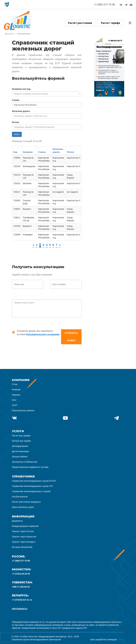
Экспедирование (20, 446)
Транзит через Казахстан (24, 537)
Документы (17, 521)
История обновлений (22, 547)
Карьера (16, 395)
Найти (17, 134)
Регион (16, 122)
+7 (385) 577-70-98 (104, 4)
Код (15, 152)
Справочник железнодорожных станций (31, 491)
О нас (15, 384)
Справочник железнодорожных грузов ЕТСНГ (34, 481)
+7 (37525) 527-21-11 (22, 600)
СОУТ (15, 405)
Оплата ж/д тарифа (21, 441)
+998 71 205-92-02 (21, 587)
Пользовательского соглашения (43, 334)
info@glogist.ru (20, 609)
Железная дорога (21, 111)
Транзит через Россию (23, 531)
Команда (16, 389)
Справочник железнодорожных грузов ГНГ (33, 486)
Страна (16, 100)
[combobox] (47, 94)
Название (28, 152)
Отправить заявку (71, 337)
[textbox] (46, 94)
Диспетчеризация (20, 451)
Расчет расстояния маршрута (26, 502)
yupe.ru (121, 640)
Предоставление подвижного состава (30, 467)
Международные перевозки (25, 526)
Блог (14, 400)
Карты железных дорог (23, 507)
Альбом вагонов (20, 497)
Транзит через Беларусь (24, 542)
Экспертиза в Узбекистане (25, 462)
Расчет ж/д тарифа (21, 436)
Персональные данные (23, 410)
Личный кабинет (20, 457)
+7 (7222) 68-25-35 (21, 574)
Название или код (21, 89)
